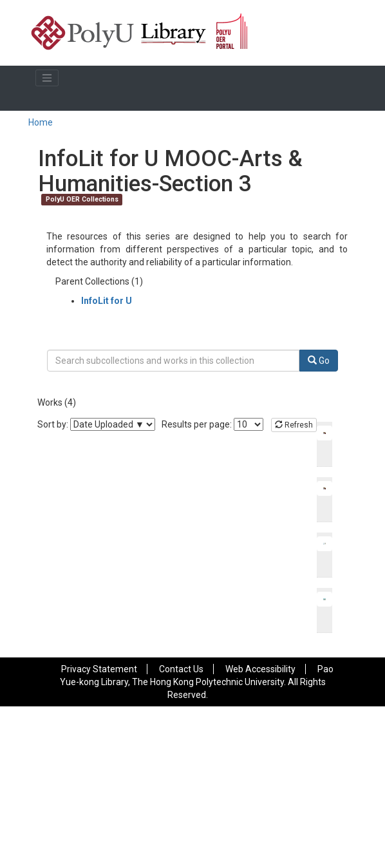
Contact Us (181, 669)
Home (41, 122)
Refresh (294, 425)
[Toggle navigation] (47, 78)
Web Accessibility (260, 669)
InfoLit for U (107, 301)
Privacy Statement (99, 669)
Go (319, 361)
